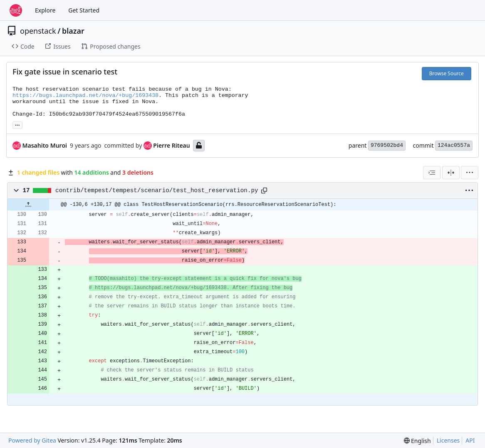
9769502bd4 (387, 145)
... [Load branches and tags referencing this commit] (17, 124)
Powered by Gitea (32, 440)
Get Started (84, 10)
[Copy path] (264, 191)
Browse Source (447, 73)
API (470, 440)
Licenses (448, 440)
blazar (73, 31)
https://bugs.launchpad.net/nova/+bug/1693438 (85, 95)
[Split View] (451, 173)
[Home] (16, 10)
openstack (38, 31)
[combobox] (432, 173)
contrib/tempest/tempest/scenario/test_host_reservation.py (157, 191)
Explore (45, 10)
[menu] (470, 173)
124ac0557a (454, 145)
